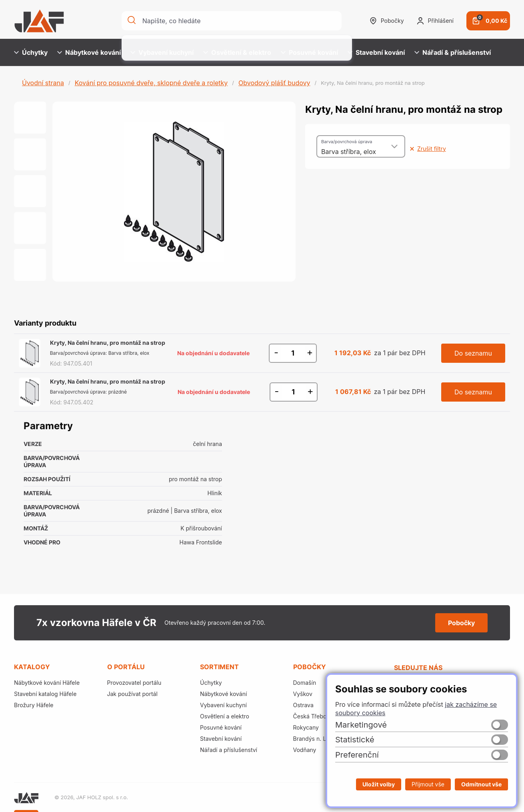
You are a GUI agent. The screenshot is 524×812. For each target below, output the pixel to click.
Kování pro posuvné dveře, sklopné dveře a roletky (151, 83)
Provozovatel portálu (134, 683)
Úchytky (31, 52)
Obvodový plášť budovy (274, 83)
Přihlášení (435, 21)
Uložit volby (379, 784)
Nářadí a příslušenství (229, 750)
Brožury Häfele (34, 705)
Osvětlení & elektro (237, 52)
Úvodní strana (43, 83)
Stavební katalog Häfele (45, 694)
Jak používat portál (132, 694)
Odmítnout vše (481, 784)
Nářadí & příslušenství (453, 52)
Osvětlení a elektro (225, 716)
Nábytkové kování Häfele (47, 683)
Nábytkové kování (89, 52)
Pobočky (387, 21)
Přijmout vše (428, 784)
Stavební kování (376, 52)
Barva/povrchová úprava (347, 142)
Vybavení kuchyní (162, 52)
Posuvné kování (309, 52)
